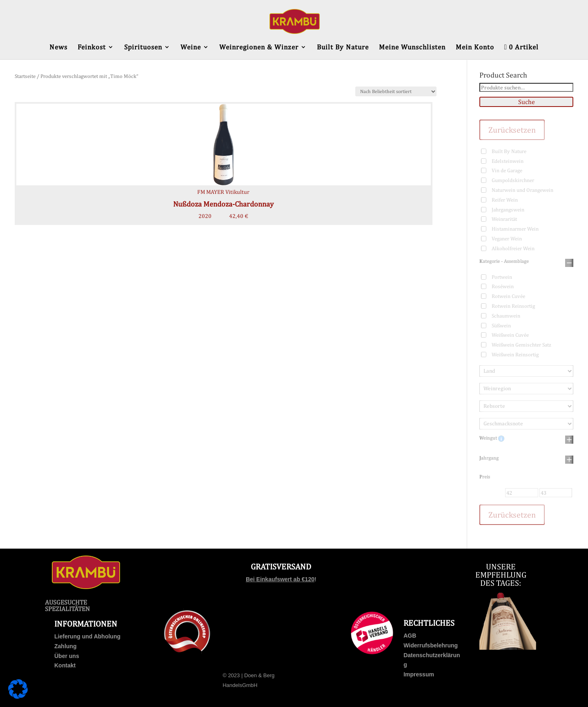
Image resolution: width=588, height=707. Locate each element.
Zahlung (65, 646)
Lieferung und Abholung (87, 636)
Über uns (67, 656)
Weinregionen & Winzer (259, 48)
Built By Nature (343, 48)
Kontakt (65, 665)
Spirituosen (143, 48)
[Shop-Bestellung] (396, 91)
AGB (410, 636)
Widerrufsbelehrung (431, 645)
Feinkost (92, 48)
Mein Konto (475, 48)
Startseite (25, 76)
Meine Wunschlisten (412, 48)
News (58, 48)
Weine (191, 48)
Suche (527, 102)
